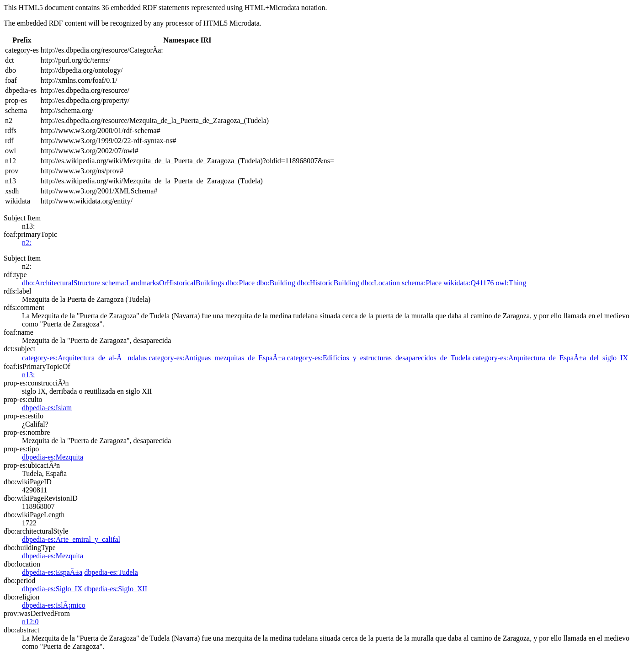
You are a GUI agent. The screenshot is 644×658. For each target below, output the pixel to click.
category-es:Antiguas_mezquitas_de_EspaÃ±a (217, 358)
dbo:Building (276, 283)
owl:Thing (511, 283)
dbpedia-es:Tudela (111, 572)
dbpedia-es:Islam (47, 408)
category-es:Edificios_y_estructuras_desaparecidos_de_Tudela (379, 358)
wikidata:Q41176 (469, 283)
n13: (28, 375)
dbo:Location (381, 283)
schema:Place (422, 283)
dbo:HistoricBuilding (328, 283)
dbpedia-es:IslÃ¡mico (54, 605)
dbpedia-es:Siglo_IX (52, 589)
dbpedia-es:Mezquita (53, 457)
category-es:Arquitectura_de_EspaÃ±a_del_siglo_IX (550, 358)
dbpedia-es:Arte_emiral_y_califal (71, 539)
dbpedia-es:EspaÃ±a (52, 572)
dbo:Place (240, 283)
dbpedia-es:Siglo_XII (116, 589)
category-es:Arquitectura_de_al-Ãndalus (84, 358)
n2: (27, 243)
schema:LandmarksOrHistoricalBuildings (163, 283)
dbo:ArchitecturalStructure (61, 283)
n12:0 (30, 622)
